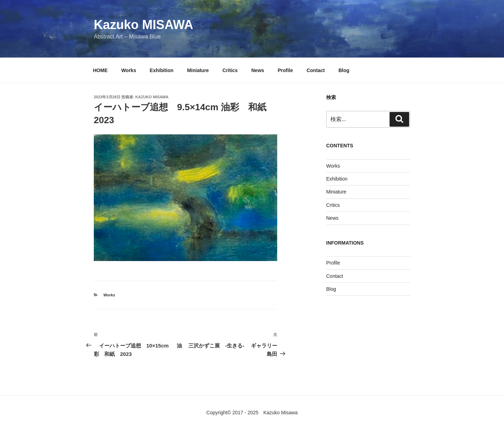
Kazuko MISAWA (143, 25)
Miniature (198, 70)
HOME (100, 70)
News (258, 70)
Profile (285, 70)
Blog (344, 70)
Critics (230, 70)
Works (129, 70)
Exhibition (162, 70)
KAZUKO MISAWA (152, 97)
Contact (316, 70)
